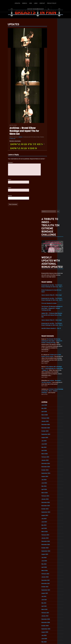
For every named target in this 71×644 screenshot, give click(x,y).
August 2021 (49, 414)
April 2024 (49, 309)
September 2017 (50, 570)
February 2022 (50, 395)
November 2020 (50, 444)
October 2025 (50, 249)
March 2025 (49, 272)
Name (5, 182)
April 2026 (49, 229)
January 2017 (49, 596)
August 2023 (49, 335)
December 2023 (50, 322)
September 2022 (50, 371)
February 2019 (50, 514)
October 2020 (50, 447)
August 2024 (49, 295)
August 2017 (49, 573)
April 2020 (49, 467)
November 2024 (50, 285)
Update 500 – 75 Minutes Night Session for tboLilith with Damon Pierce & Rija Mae (57, 130)
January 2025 (50, 279)
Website (5, 198)
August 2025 (49, 256)
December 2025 (50, 243)
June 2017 (49, 580)
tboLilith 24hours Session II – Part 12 (56, 144)
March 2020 (49, 471)
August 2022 (49, 375)
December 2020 (50, 441)
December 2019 (50, 480)
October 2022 (50, 368)
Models (15, 3)
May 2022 (48, 385)
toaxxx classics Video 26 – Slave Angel (56, 110)
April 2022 (49, 388)
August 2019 (49, 494)
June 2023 (49, 342)
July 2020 (48, 457)
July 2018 (48, 537)
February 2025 (50, 276)
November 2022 (50, 365)
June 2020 (49, 461)
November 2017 (50, 563)
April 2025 (49, 269)
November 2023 (50, 325)
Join (21, 3)
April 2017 (49, 586)
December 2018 (50, 520)
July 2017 (48, 576)
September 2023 (50, 332)
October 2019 (49, 487)
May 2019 (48, 504)
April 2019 (49, 507)
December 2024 (50, 282)
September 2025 (50, 252)
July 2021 (48, 418)
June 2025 (49, 262)
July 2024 (49, 299)
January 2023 (50, 358)
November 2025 (50, 246)
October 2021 (49, 408)
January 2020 (50, 477)
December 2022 (50, 361)
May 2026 (48, 226)
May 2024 (49, 305)
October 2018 (49, 527)
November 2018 (50, 523)
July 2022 (48, 378)
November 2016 (50, 603)
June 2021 (49, 421)
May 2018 (48, 543)
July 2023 (48, 338)
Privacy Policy (42, 3)
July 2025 (48, 259)
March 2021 (49, 431)
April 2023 (49, 348)
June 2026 (49, 223)
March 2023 (49, 352)
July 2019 (48, 497)
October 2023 (50, 328)
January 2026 (50, 239)
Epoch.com (49, 624)
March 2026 (49, 233)
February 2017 (50, 593)
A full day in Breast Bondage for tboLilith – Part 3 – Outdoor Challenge (57, 208)
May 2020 (48, 464)
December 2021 (50, 401)
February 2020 (50, 474)
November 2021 (50, 404)
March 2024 (49, 312)
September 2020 (50, 451)
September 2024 (50, 292)
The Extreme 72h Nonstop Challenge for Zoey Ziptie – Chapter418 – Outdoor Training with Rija (56, 124)
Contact (33, 3)
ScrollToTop (36, 633)
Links (26, 3)
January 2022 (50, 398)
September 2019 (50, 490)
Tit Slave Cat (8, 140)
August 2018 (49, 533)
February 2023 (50, 355)
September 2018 (50, 530)
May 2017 (48, 583)
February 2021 (50, 434)
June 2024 (49, 302)
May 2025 (48, 266)
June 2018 (49, 540)
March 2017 (49, 590)
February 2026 (50, 236)
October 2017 (49, 566)
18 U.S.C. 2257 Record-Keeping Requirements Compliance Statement (42, 641)
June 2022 (49, 381)
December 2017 (50, 560)
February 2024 (50, 315)
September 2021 (50, 411)
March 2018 (49, 550)
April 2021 (49, 428)
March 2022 (49, 391)
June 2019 (49, 500)
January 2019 (49, 517)
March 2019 (49, 510)
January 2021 (49, 437)
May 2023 (48, 345)
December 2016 (50, 599)
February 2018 (50, 553)
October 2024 (50, 289)
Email (5, 190)
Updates (8, 3)
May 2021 (48, 424)
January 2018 (49, 556)
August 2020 (49, 454)
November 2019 (50, 484)
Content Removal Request (57, 3)
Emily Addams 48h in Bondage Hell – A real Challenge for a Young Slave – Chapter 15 (56, 185)
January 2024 (50, 319)
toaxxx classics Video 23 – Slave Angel (56, 136)
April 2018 (49, 547)
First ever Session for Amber (54, 118)
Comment (6, 164)
